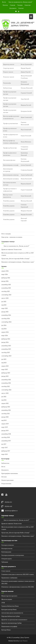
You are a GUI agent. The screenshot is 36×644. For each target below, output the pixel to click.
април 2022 (5, 403)
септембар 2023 (6, 356)
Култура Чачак (6, 630)
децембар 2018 (6, 434)
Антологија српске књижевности (12, 613)
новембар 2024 (6, 315)
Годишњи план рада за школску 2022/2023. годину (18, 574)
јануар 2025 (5, 312)
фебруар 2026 (6, 278)
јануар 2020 (5, 417)
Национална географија (9, 626)
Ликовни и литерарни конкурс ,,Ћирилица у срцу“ (18, 262)
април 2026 (5, 271)
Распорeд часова (7, 548)
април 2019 (5, 424)
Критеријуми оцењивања (10, 473)
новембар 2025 (6, 288)
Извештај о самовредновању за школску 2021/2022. (18, 587)
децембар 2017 (6, 441)
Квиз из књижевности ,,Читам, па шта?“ (15, 246)
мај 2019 (4, 420)
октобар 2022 (6, 386)
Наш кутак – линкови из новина (12, 237)
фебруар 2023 (6, 373)
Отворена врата (7, 559)
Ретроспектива (6, 484)
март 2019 (5, 427)
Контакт (21, 8)
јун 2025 (4, 301)
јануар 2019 (5, 430)
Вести (3, 467)
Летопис (4, 477)
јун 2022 (4, 397)
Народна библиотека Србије (11, 616)
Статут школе (6, 571)
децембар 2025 (6, 285)
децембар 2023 (6, 346)
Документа (13, 8)
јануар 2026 (5, 281)
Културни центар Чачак (9, 609)
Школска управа (7, 599)
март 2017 (5, 447)
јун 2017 (4, 444)
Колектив (28, 5)
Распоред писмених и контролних (13, 555)
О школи (13, 5)
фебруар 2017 (6, 451)
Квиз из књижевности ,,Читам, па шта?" (19, 2)
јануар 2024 (5, 342)
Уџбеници (5, 562)
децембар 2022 (6, 380)
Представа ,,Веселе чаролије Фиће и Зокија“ (16, 259)
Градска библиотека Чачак (10, 606)
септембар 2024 (6, 322)
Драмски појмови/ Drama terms (12, 249)
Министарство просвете (9, 596)
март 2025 (5, 308)
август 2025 (5, 298)
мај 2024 (4, 329)
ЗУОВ (3, 603)
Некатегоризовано (8, 480)
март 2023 (5, 369)
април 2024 (5, 332)
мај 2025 (4, 305)
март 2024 (5, 335)
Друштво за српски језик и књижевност (14, 620)
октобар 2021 (6, 414)
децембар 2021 (6, 410)
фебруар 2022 (6, 407)
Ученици (20, 5)
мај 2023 (4, 363)
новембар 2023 (6, 349)
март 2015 (5, 454)
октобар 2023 (6, 352)
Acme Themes (23, 641)
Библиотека (5, 463)
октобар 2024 (6, 318)
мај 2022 (4, 400)
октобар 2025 (6, 291)
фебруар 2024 (6, 339)
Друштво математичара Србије (12, 623)
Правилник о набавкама (9, 578)
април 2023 (5, 366)
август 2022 (5, 393)
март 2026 (5, 274)
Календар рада (6, 552)
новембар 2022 (6, 383)
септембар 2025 (6, 295)
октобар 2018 (6, 437)
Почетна (5, 5)
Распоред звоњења (8, 545)
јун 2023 (4, 359)
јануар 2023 (5, 376)
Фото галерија (6, 234)
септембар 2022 (6, 390)
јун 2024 (4, 325)
